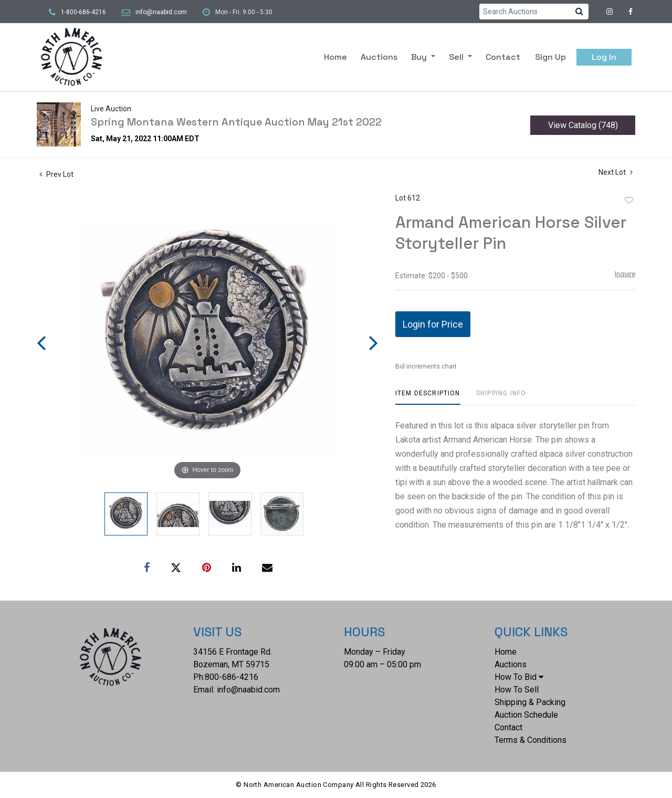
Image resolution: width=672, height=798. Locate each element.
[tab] (428, 397)
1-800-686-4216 (83, 12)
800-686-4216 (232, 677)
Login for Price (433, 324)
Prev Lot (56, 174)
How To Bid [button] (519, 677)
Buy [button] (420, 57)
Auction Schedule (526, 715)
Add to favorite (629, 201)
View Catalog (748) (583, 125)
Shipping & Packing (530, 702)
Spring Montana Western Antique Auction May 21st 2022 (236, 122)
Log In (604, 57)
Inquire (625, 274)
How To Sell (517, 690)
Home (335, 57)
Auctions (379, 57)
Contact (503, 57)
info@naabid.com (161, 12)
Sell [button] (457, 57)
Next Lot (616, 172)
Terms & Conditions (531, 740)
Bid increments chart (426, 366)
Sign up (550, 57)
